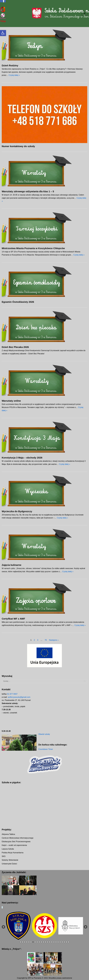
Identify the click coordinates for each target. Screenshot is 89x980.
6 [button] (31, 942)
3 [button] (25, 942)
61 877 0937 (12, 694)
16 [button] (52, 942)
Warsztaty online (11, 401)
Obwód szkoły (44, 734)
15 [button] (50, 942)
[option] (18, 926)
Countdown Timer (46, 749)
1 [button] (21, 942)
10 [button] (39, 942)
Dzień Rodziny (10, 65)
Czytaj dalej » (14, 75)
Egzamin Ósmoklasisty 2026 (18, 302)
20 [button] (60, 942)
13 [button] (46, 942)
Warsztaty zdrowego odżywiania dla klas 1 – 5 (28, 191)
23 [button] (66, 942)
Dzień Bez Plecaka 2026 (15, 347)
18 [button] (56, 942)
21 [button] (62, 942)
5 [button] (29, 942)
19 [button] (58, 942)
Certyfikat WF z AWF (13, 619)
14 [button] (48, 942)
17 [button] (54, 942)
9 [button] (37, 942)
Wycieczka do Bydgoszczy (17, 511)
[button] (3, 33)
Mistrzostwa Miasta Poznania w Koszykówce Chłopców (33, 248)
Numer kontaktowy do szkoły (18, 146)
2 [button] (23, 942)
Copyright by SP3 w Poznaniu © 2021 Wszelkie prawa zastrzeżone (44, 978)
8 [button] (35, 942)
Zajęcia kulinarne (12, 565)
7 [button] (33, 942)
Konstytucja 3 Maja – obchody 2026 (22, 458)
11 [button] (41, 942)
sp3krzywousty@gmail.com (19, 697)
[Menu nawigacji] (85, 14)
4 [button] (27, 942)
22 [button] (64, 942)
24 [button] (68, 942)
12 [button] (43, 942)
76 (46, 640)
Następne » (54, 640)
